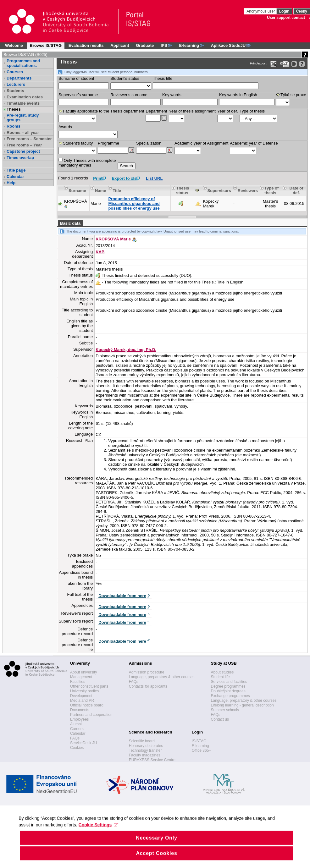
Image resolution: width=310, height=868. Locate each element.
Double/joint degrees (228, 691)
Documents (80, 710)
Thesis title (163, 78)
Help (11, 183)
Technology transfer (145, 750)
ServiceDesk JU (83, 743)
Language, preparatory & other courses (162, 677)
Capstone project (23, 151)
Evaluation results (86, 45)
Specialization (149, 143)
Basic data (70, 223)
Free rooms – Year (24, 145)
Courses (15, 72)
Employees (79, 719)
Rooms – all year (23, 132)
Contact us (220, 719)
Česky (302, 11)
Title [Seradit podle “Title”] (117, 191)
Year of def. (228, 111)
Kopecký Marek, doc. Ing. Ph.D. (126, 350)
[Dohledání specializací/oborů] (170, 150)
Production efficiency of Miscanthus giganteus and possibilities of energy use (134, 203)
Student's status (125, 78)
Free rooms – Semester (29, 139)
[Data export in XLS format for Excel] (274, 64)
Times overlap (20, 158)
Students (15, 91)
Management (81, 677)
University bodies (84, 691)
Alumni (76, 724)
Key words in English (238, 95)
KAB (100, 252)
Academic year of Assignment (201, 143)
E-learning (200, 746)
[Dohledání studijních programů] (131, 150)
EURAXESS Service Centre (152, 760)
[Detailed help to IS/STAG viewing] (302, 64)
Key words (172, 95)
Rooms (14, 126)
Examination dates (25, 97)
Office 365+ (202, 750)
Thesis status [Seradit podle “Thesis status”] (183, 190)
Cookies (77, 748)
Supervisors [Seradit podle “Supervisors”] (219, 191)
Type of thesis (252, 111)
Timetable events (23, 103)
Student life (220, 677)
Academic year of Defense (254, 143)
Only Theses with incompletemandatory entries (87, 163)
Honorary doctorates (146, 746)
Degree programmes (228, 686)
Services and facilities (229, 682)
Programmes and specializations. (23, 63)
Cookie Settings (99, 835)
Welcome (14, 45)
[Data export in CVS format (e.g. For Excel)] (285, 64)
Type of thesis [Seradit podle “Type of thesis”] (271, 190)
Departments (19, 78)
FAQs (75, 738)
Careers (77, 729)
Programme (108, 143)
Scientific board (142, 741)
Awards (65, 127)
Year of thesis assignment (192, 111)
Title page (16, 170)
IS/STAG (199, 741)
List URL (154, 178)
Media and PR (82, 700)
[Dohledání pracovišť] (164, 118)
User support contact (286, 18)
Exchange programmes (230, 696)
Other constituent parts (89, 686)
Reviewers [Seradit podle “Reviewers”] (248, 191)
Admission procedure (147, 672)
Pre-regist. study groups (23, 118)
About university (83, 672)
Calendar (15, 176)
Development (81, 696)
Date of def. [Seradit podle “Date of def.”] (296, 190)
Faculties (78, 682)
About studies (222, 672)
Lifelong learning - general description (242, 705)
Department (156, 111)
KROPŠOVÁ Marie (113, 239)
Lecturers (16, 84)
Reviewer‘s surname (129, 95)
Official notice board (87, 705)
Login (284, 11)
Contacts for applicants (148, 686)
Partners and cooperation (91, 715)
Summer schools (225, 710)
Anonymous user (261, 11)
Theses (14, 109)
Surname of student (76, 78)
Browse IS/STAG (46, 45)
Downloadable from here (122, 596)
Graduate (145, 45)
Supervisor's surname (78, 95)
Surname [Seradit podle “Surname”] (77, 191)
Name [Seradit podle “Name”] (100, 191)
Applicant (120, 45)
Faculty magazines (145, 755)
